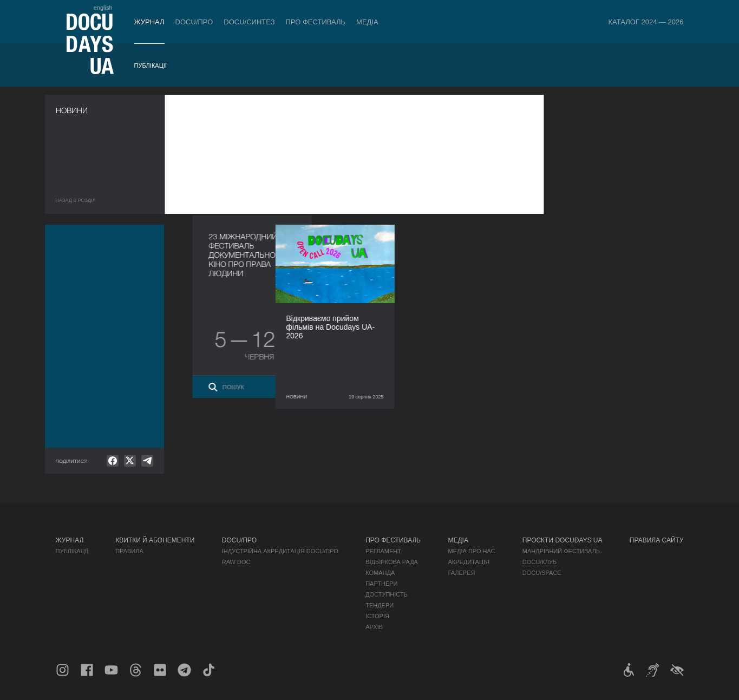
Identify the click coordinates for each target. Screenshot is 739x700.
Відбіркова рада (392, 562)
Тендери (380, 605)
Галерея (461, 573)
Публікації (151, 66)
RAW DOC (236, 562)
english (103, 8)
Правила (129, 551)
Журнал (149, 22)
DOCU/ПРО (194, 22)
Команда (380, 573)
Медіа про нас (471, 551)
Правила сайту (657, 540)
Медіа (367, 22)
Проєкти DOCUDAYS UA (563, 540)
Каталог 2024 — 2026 (646, 22)
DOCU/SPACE (542, 573)
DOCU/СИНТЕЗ (249, 22)
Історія (377, 616)
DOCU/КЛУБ (539, 562)
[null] (113, 461)
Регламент (383, 551)
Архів (374, 627)
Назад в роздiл (76, 200)
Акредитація (469, 562)
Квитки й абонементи (155, 540)
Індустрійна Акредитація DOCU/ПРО (280, 551)
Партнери (381, 584)
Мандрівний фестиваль (561, 551)
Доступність (387, 594)
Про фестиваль (316, 22)
